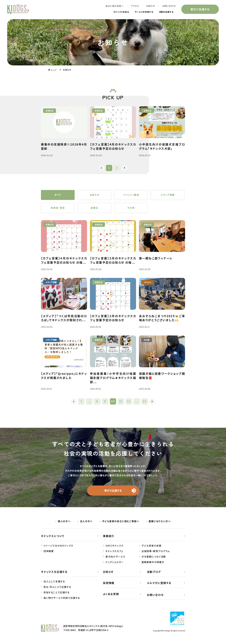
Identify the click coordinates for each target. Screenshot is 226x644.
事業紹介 (109, 536)
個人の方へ (64, 521)
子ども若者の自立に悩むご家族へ (121, 521)
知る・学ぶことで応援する (57, 587)
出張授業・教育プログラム (156, 551)
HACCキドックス (114, 546)
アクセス (135, 6)
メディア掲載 (168, 195)
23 (145, 402)
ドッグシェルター (115, 562)
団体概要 (49, 551)
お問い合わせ (169, 6)
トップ (54, 70)
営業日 (94, 208)
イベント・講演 (131, 195)
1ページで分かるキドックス (58, 546)
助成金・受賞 (58, 208)
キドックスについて (53, 536)
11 (121, 402)
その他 (131, 208)
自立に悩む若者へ (114, 6)
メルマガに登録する (159, 583)
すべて (58, 195)
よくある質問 (111, 594)
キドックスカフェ (114, 551)
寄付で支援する (200, 9)
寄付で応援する (113, 491)
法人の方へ (86, 521)
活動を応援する (165, 12)
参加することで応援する (57, 593)
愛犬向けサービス (115, 557)
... (89, 402)
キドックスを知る (115, 12)
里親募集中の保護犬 (153, 562)
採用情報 (109, 583)
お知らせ (151, 6)
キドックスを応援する (54, 572)
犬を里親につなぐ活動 (154, 557)
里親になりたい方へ (160, 521)
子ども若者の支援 (151, 546)
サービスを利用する (141, 12)
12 (129, 402)
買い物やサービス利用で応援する (62, 598)
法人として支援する (54, 582)
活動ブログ (154, 572)
